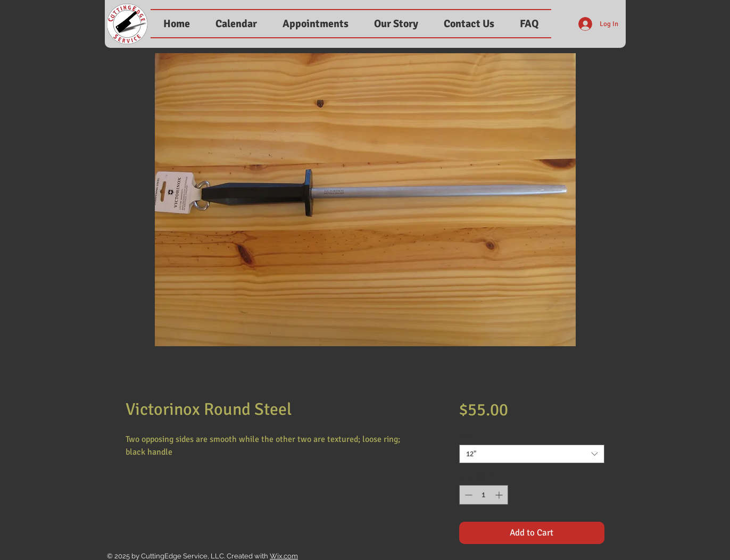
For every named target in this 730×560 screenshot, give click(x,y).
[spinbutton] (484, 495)
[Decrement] (467, 495)
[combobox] (532, 454)
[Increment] (500, 495)
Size (469, 436)
